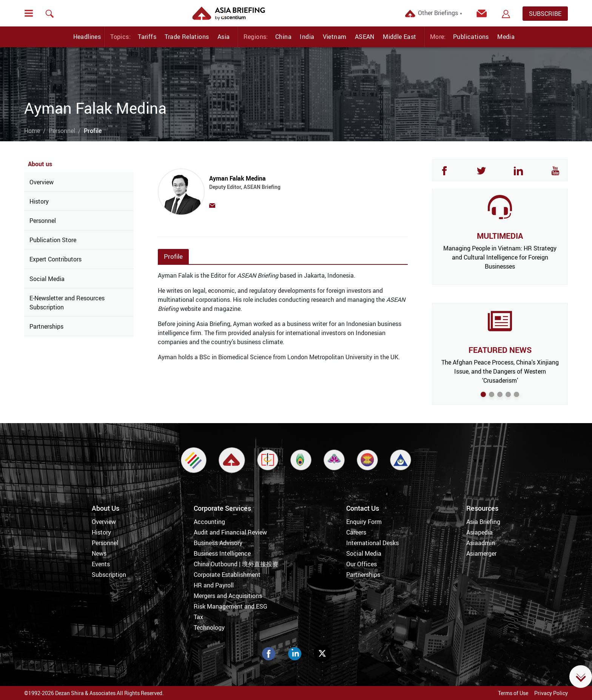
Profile (173, 256)
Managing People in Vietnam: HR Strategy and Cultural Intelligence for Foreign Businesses (500, 257)
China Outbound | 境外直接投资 (236, 564)
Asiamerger (481, 553)
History (39, 201)
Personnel (62, 131)
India (307, 37)
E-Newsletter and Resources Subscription (67, 303)
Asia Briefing (483, 522)
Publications (471, 37)
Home (32, 131)
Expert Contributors (55, 259)
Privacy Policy (551, 693)
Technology (209, 627)
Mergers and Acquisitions (228, 596)
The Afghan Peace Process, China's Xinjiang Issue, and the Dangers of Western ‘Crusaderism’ (500, 371)
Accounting (209, 522)
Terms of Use (513, 693)
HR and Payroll (214, 585)
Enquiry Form (364, 522)
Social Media (47, 279)
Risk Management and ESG (230, 606)
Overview (42, 182)
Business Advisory (218, 543)
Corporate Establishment (227, 575)
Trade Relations (187, 37)
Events (101, 564)
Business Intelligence (222, 553)
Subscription (109, 575)
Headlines (87, 37)
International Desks (372, 543)
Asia (224, 37)
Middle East (399, 37)
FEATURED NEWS (500, 350)
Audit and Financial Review (230, 532)
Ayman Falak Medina (284, 186)
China (283, 37)
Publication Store (53, 240)
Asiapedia (479, 532)
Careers (356, 532)
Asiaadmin (481, 543)
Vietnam (335, 37)
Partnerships (46, 326)
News (99, 553)
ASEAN (365, 37)
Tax (198, 617)
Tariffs (147, 37)
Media (506, 37)
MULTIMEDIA (500, 236)
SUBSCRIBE (545, 14)
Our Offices (362, 564)
